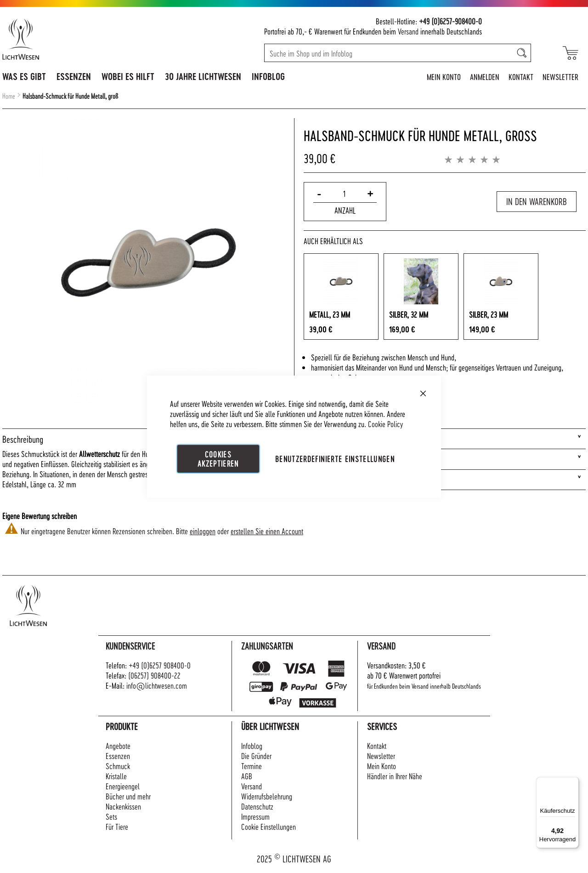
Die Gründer (256, 756)
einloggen (203, 531)
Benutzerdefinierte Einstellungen (335, 458)
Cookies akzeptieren (218, 458)
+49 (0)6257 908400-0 (160, 665)
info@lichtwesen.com (157, 685)
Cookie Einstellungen (269, 826)
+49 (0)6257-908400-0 (450, 21)
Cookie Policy (385, 423)
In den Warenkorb (537, 201)
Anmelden (485, 77)
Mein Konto (444, 77)
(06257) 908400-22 (154, 675)
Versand (408, 31)
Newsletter (560, 77)
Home (9, 96)
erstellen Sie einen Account (267, 531)
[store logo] (61, 39)
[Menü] (573, 782)
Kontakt (521, 77)
